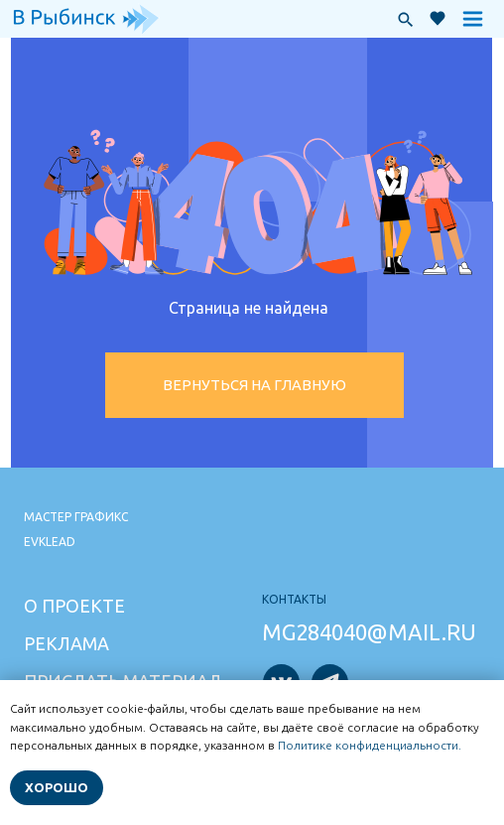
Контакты (294, 599)
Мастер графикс (76, 517)
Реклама (66, 643)
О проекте (74, 606)
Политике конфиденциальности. (370, 745)
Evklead (50, 542)
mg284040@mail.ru (369, 632)
